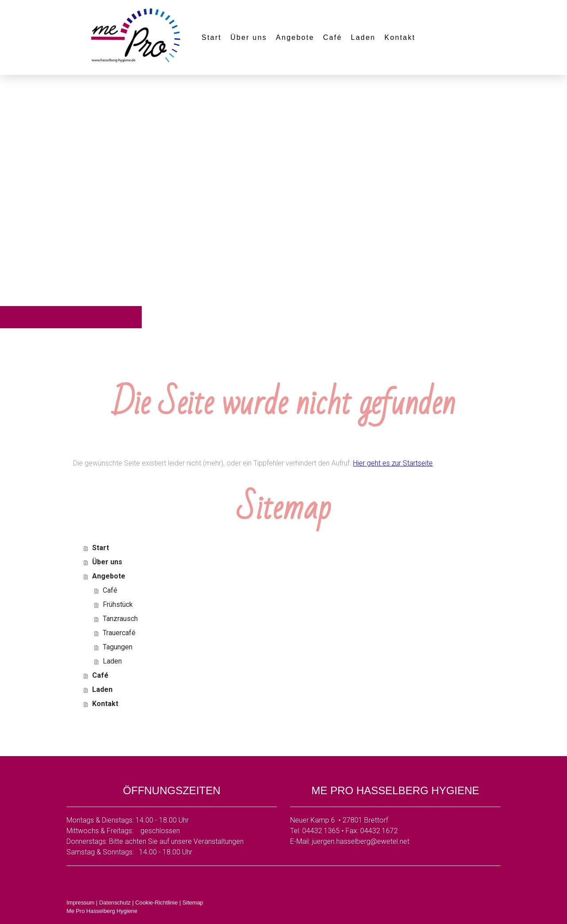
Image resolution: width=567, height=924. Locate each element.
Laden (363, 37)
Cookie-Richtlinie (156, 903)
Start (212, 37)
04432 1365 (321, 831)
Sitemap (193, 903)
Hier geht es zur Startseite (393, 463)
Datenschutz (115, 903)
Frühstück (118, 604)
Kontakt (400, 37)
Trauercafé (119, 633)
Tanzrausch (120, 619)
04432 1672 (379, 831)
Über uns (249, 37)
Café (332, 37)
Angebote (295, 37)
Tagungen (118, 647)
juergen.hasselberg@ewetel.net (361, 841)
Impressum (80, 903)
